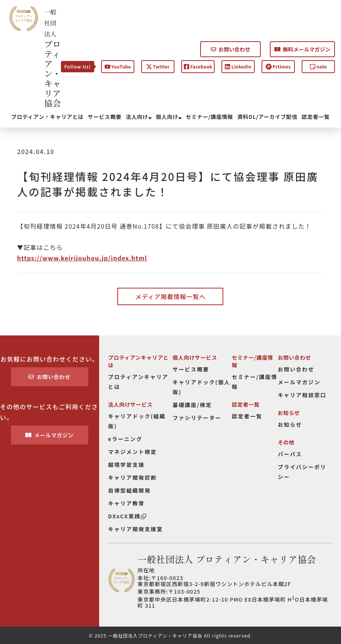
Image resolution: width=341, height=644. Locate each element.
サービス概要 (105, 117)
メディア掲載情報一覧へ (170, 296)
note (318, 66)
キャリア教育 (127, 503)
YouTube (118, 66)
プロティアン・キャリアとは (47, 117)
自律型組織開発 (130, 490)
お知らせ (290, 424)
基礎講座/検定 (192, 405)
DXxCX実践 (127, 516)
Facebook (198, 66)
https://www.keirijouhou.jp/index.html (82, 258)
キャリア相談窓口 (302, 395)
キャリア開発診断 (133, 477)
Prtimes (278, 66)
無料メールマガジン (302, 49)
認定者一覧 (316, 117)
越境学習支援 (127, 465)
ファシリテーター (197, 418)
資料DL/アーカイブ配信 (267, 117)
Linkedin (238, 66)
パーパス (290, 454)
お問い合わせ (230, 49)
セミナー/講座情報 (209, 117)
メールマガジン (50, 435)
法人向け (139, 117)
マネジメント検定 (133, 452)
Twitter (158, 66)
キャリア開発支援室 (136, 529)
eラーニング (125, 439)
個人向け (169, 117)
